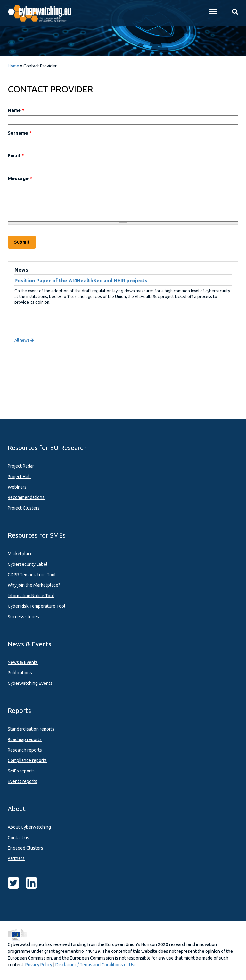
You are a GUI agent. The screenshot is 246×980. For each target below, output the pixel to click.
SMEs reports (21, 771)
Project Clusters (24, 508)
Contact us (18, 838)
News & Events (23, 662)
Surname (20, 133)
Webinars (17, 487)
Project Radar (21, 466)
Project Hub (19, 477)
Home (13, 66)
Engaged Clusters (25, 848)
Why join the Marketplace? (34, 585)
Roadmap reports (25, 739)
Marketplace (20, 554)
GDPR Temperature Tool (32, 575)
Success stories (23, 617)
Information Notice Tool (31, 596)
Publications (20, 673)
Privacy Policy (39, 965)
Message (20, 178)
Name (16, 110)
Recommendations (26, 497)
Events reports (22, 781)
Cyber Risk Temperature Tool (37, 606)
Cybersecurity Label (28, 564)
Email (16, 156)
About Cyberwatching (29, 827)
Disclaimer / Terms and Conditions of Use (96, 965)
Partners (16, 858)
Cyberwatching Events (30, 683)
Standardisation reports (31, 729)
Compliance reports (27, 760)
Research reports (25, 750)
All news (24, 340)
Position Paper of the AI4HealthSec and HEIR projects (81, 281)
